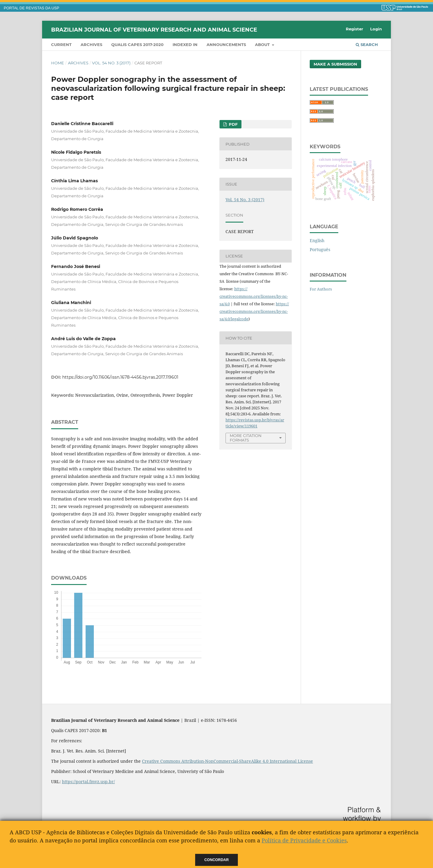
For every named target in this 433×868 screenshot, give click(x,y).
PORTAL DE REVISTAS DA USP (32, 8)
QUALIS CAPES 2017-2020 (137, 45)
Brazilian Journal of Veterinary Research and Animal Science (154, 29)
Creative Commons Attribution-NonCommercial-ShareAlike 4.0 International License (227, 761)
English (317, 240)
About (263, 45)
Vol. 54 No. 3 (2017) (111, 63)
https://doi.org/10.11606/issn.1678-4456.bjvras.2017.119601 (120, 377)
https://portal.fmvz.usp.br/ (88, 782)
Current (61, 45)
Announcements (226, 45)
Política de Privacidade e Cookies (304, 840)
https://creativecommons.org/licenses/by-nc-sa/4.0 (254, 296)
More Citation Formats (246, 438)
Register (355, 29)
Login (376, 29)
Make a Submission (335, 64)
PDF (233, 124)
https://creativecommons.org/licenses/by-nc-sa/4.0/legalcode (254, 311)
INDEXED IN (185, 45)
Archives (91, 45)
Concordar (217, 860)
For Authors (321, 289)
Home (58, 63)
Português (320, 249)
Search (367, 45)
